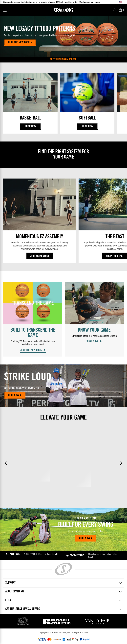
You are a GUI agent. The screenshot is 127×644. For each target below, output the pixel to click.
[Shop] (5, 10)
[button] (121, 10)
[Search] (114, 10)
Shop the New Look (20, 43)
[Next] (121, 463)
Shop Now (31, 127)
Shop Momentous (40, 256)
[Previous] (6, 463)
